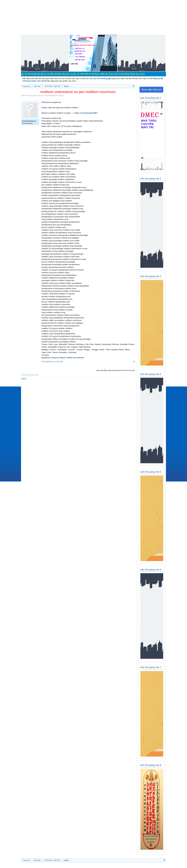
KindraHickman (52, 95)
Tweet (24, 379)
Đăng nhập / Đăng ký (151, 90)
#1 (134, 362)
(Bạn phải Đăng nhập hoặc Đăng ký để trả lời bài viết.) (116, 370)
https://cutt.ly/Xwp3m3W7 (86, 113)
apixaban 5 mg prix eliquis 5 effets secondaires (63, 358)
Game (35, 95)
